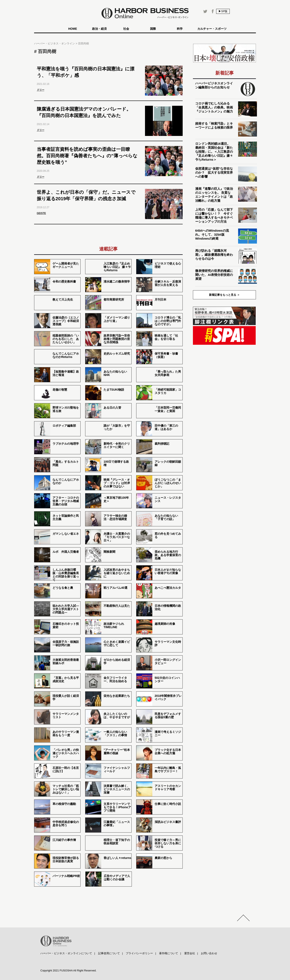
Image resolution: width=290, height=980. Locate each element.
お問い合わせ (209, 953)
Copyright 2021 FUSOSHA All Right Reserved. (68, 970)
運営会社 (190, 953)
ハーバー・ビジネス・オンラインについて (66, 953)
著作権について (169, 953)
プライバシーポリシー (139, 953)
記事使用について (109, 953)
